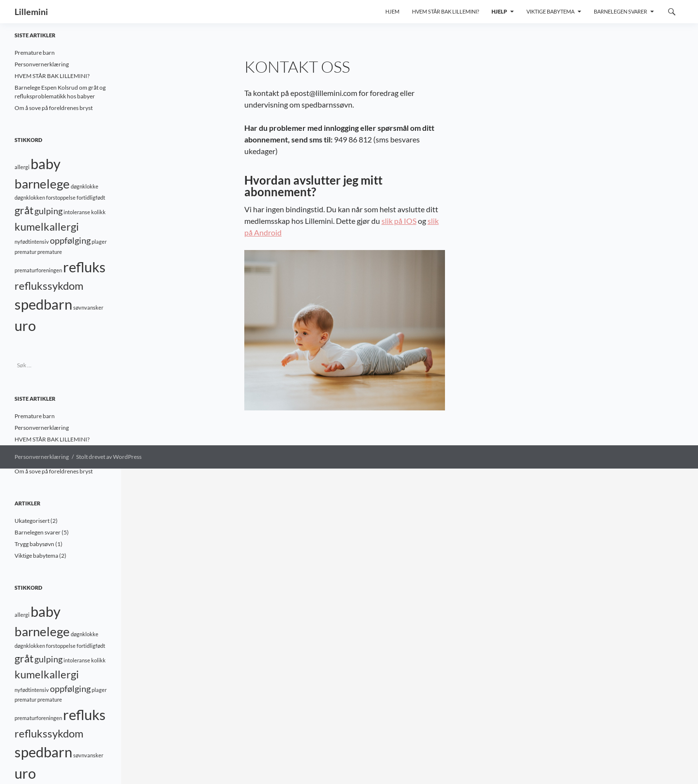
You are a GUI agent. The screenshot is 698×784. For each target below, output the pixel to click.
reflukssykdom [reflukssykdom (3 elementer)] (49, 286)
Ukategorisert (32, 521)
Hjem (392, 11)
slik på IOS (399, 221)
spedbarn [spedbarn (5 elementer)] (43, 304)
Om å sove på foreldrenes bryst (54, 108)
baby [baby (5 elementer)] (46, 164)
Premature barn (35, 53)
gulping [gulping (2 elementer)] (48, 211)
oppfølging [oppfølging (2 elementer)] (70, 241)
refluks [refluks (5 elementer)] (84, 267)
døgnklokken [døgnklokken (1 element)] (30, 197)
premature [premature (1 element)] (50, 252)
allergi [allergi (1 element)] (22, 167)
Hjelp (499, 11)
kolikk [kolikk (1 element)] (98, 212)
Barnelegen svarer (620, 11)
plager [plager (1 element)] (99, 242)
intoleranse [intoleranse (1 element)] (77, 212)
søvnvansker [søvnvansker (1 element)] (88, 307)
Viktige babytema (550, 11)
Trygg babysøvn (34, 544)
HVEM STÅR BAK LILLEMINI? (52, 76)
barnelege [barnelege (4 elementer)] (42, 184)
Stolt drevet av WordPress (109, 457)
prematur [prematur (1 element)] (25, 252)
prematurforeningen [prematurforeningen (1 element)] (38, 270)
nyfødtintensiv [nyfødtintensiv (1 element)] (32, 242)
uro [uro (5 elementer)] (25, 325)
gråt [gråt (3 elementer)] (24, 210)
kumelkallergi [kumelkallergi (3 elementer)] (47, 227)
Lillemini (31, 12)
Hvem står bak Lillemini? (445, 11)
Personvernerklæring (42, 64)
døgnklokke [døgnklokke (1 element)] (85, 186)
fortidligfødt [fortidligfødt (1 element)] (91, 197)
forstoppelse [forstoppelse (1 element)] (61, 197)
